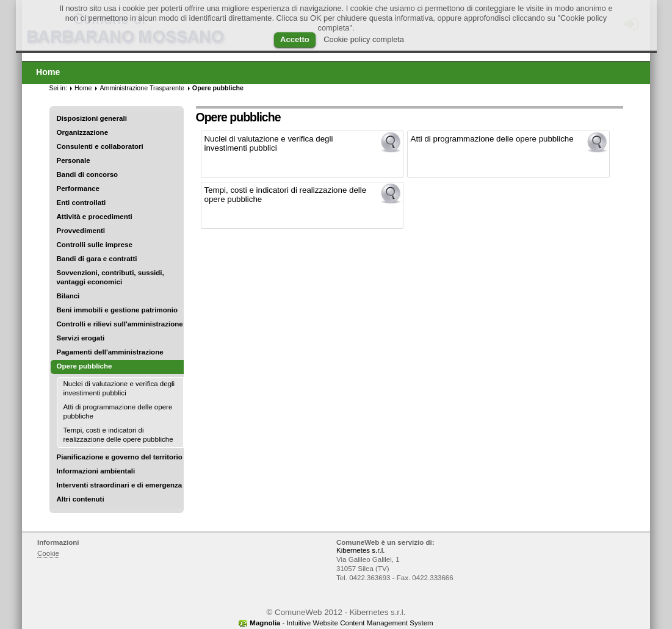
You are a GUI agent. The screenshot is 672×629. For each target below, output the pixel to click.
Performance (78, 189)
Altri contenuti (81, 499)
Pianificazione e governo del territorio (120, 457)
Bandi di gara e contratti (97, 259)
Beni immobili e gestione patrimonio (117, 310)
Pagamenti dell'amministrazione (110, 352)
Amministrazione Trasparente (142, 88)
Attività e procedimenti (95, 217)
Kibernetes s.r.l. (360, 550)
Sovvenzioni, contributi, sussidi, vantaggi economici (110, 277)
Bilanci (68, 296)
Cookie (48, 553)
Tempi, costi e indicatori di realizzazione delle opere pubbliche (118, 435)
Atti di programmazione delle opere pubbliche (118, 412)
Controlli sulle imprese (95, 245)
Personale (74, 160)
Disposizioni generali (92, 118)
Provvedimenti (81, 231)
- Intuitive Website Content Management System (341, 623)
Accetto (295, 39)
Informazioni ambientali (96, 471)
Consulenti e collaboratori (100, 146)
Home (83, 88)
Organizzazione (83, 132)
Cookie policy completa (364, 39)
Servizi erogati (81, 338)
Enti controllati (81, 203)
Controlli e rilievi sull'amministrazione (120, 324)
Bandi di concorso (88, 174)
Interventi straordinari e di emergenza (120, 485)
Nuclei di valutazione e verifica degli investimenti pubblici (119, 388)
